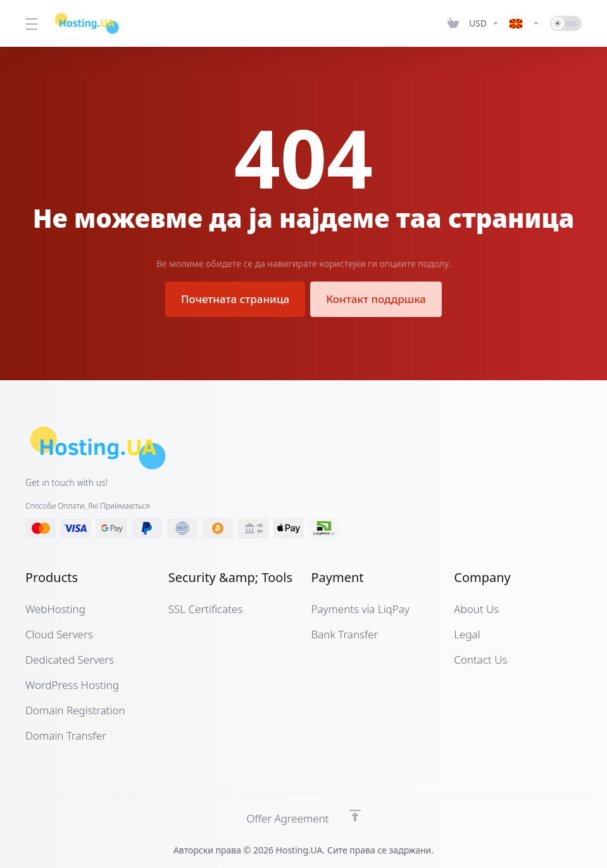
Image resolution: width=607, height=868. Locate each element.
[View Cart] (453, 23)
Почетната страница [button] (235, 299)
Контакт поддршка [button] (376, 299)
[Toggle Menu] (31, 23)
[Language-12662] (525, 23)
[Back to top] (355, 815)
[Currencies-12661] (484, 23)
